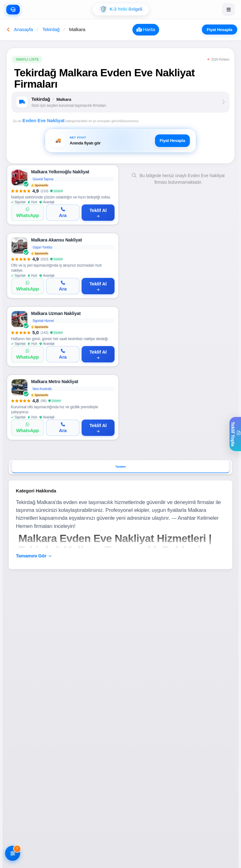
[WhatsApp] (27, 214)
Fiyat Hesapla (222, 30)
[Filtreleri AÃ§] (13, 854)
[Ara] (63, 214)
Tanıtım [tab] (121, 470)
